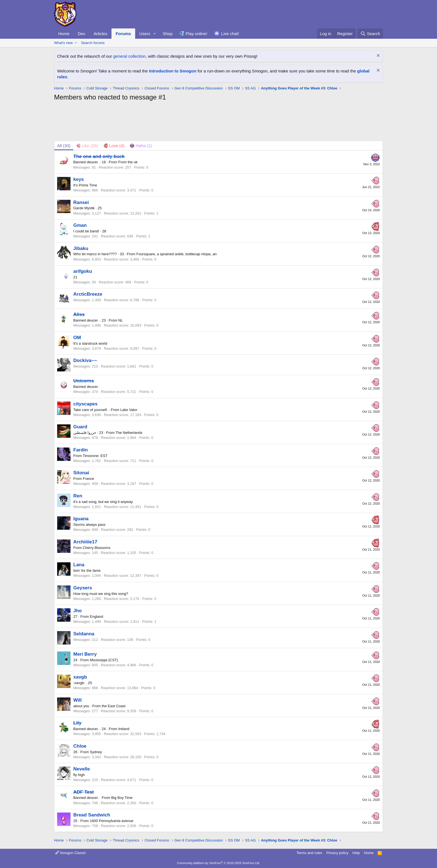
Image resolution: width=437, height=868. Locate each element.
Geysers (83, 588)
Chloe (80, 746)
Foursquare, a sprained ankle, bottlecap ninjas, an (176, 254)
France (88, 479)
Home (64, 34)
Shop (168, 34)
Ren (78, 496)
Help (356, 853)
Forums (123, 34)
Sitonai (81, 473)
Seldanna (84, 634)
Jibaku (81, 248)
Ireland (124, 729)
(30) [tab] (64, 146)
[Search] (370, 34)
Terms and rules (309, 853)
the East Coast (114, 706)
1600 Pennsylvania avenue (111, 821)
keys (79, 179)
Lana (79, 565)
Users (145, 34)
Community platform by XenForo (219, 863)
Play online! (196, 34)
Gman (80, 225)
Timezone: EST (95, 456)
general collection (129, 56)
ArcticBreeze (88, 294)
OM (77, 338)
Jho (77, 611)
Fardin (81, 450)
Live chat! (230, 34)
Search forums (93, 43)
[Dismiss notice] (377, 56)
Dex (82, 34)
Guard (80, 427)
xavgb (80, 677)
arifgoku (83, 271)
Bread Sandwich (92, 815)
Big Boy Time (122, 798)
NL (121, 320)
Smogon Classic (71, 853)
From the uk (128, 162)
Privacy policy (337, 853)
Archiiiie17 (85, 542)
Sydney (96, 752)
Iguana (81, 519)
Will (77, 700)
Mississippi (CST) (104, 660)
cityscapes (85, 404)
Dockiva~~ (85, 360)
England (96, 617)
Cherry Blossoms (97, 548)
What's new (63, 43)
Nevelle (82, 769)
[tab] (87, 146)
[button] (155, 34)
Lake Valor (129, 410)
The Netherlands (129, 433)
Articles (100, 34)
